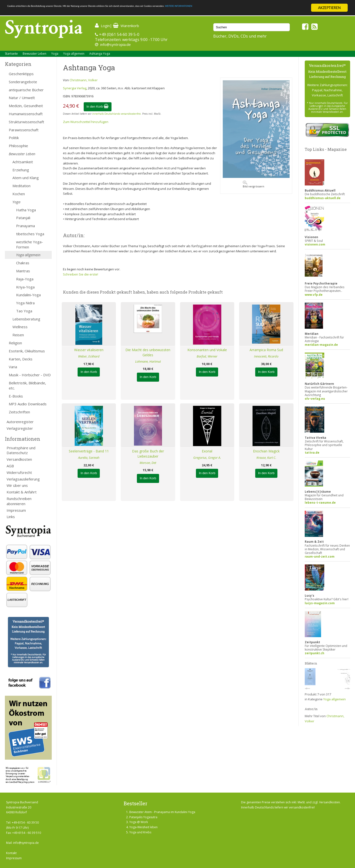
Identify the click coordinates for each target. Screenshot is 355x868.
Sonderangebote (23, 82)
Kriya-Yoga (25, 287)
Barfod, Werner (207, 356)
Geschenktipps (21, 74)
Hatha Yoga (26, 210)
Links (11, 517)
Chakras (23, 263)
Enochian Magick (266, 451)
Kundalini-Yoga (28, 295)
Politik (14, 138)
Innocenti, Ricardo (266, 356)
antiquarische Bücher (26, 90)
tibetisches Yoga (30, 234)
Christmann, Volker (84, 80)
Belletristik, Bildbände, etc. (27, 385)
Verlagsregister (20, 428)
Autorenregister (20, 422)
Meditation (21, 186)
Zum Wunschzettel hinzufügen (86, 122)
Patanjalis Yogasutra (143, 817)
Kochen (19, 194)
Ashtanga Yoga (100, 54)
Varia (13, 367)
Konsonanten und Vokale (207, 350)
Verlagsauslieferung (23, 479)
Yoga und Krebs (140, 832)
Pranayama (25, 226)
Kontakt (11, 853)
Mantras (23, 271)
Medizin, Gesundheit (26, 106)
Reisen (18, 335)
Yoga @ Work (139, 822)
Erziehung (21, 170)
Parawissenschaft (24, 130)
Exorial (207, 451)
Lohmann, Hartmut (148, 361)
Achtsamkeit (23, 162)
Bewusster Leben (35, 54)
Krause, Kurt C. (266, 458)
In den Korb (98, 107)
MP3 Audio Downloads (28, 404)
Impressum (16, 510)
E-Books (16, 396)
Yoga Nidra (25, 303)
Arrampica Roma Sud (266, 350)
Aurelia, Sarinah (89, 458)
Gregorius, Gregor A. (207, 458)
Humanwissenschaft (26, 114)
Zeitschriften (19, 412)
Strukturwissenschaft (26, 122)
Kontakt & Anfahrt (22, 492)
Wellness (20, 327)
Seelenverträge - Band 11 (89, 451)
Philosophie (18, 146)
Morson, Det (148, 463)
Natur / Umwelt (22, 98)
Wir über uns (17, 485)
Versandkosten (19, 459)
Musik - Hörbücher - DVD (30, 375)
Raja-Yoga (25, 279)
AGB (10, 466)
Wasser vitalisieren (89, 350)
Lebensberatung (26, 319)
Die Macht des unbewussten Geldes (148, 352)
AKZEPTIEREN (329, 8)
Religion (15, 343)
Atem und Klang (26, 178)
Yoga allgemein (74, 54)
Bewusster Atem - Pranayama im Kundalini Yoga (162, 812)
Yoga (55, 54)
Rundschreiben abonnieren (19, 501)
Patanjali (23, 218)
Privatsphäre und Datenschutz (21, 450)
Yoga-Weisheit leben (143, 827)
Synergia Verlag (75, 88)
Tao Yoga (24, 311)
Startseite (11, 54)
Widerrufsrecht (19, 472)
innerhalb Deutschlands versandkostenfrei (117, 114)
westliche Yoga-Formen (30, 244)
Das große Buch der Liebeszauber (148, 454)
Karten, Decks (21, 359)
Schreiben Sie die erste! (81, 274)
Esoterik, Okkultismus (27, 351)
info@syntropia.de (116, 44)
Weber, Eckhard (89, 356)
